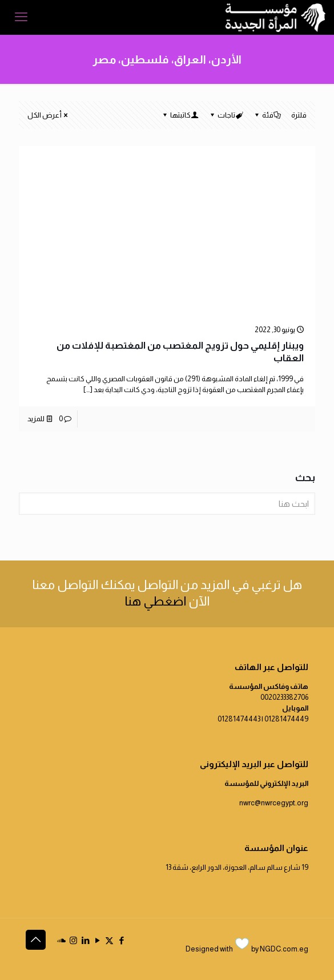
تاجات (226, 115)
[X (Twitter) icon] (109, 940)
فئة (267, 115)
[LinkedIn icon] (85, 940)
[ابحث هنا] (167, 504)
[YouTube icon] (97, 940)
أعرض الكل (48, 115)
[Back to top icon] (36, 940)
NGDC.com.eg (284, 949)
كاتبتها (180, 115)
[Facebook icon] (121, 940)
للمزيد (36, 419)
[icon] (61, 940)
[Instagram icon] (73, 940)
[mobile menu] (21, 17)
